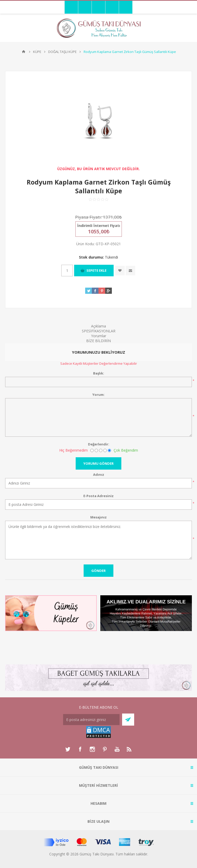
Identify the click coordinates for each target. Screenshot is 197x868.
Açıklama (98, 326)
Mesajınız (98, 517)
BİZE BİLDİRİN (98, 341)
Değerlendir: (99, 444)
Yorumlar (99, 336)
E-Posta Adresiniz (98, 496)
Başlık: (99, 373)
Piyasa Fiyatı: (88, 217)
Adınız (99, 474)
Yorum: (98, 395)
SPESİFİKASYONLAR (99, 331)
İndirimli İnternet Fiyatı (99, 226)
